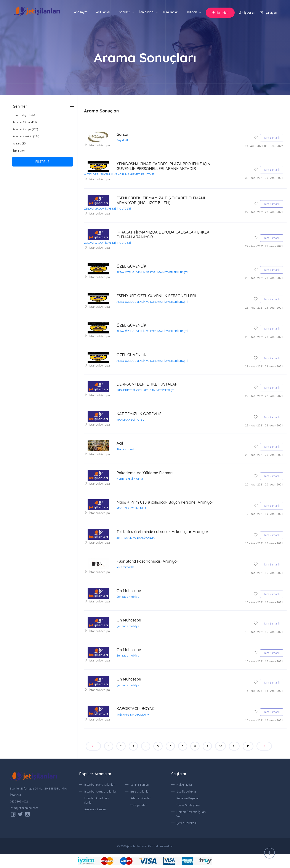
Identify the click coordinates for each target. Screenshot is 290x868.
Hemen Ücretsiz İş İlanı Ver (191, 814)
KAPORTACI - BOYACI (136, 709)
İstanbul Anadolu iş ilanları (97, 800)
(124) (26, 136)
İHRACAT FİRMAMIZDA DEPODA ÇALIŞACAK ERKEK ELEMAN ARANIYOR (163, 235)
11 (234, 746)
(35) (20, 143)
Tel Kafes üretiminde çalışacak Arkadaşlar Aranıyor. (163, 532)
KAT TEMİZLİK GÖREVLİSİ (140, 414)
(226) (26, 129)
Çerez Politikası (187, 823)
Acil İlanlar (103, 12)
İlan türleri (146, 12)
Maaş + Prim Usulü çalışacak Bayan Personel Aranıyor (165, 502)
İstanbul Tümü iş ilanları (100, 785)
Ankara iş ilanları (95, 809)
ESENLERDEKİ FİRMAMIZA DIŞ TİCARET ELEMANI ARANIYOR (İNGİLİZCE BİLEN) (161, 200)
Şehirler (125, 12)
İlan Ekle (220, 13)
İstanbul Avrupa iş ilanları (101, 791)
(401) (25, 122)
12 (248, 746)
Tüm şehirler (139, 805)
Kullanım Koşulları (188, 798)
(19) (19, 151)
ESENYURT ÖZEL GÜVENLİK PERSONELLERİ (156, 296)
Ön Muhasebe (129, 591)
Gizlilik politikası (187, 791)
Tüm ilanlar (170, 12)
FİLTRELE (42, 162)
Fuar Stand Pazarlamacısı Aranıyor (147, 561)
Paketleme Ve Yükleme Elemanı (145, 473)
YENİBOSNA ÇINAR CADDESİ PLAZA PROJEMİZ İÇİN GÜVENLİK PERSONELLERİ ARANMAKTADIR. (163, 166)
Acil (120, 443)
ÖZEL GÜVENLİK (131, 266)
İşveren (247, 13)
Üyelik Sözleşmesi (188, 805)
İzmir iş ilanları (140, 785)
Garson (123, 134)
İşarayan (268, 13)
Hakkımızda (184, 785)
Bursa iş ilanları (140, 791)
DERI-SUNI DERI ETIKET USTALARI (148, 384)
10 (220, 746)
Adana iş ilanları (141, 798)
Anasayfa (81, 12)
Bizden (192, 12)
